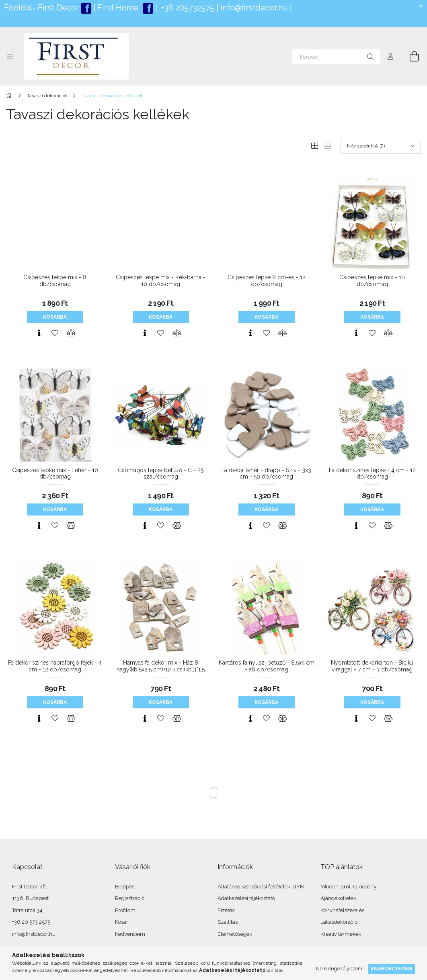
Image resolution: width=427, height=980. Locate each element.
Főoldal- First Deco (40, 8)
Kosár (122, 922)
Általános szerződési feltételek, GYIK (261, 887)
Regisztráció (130, 898)
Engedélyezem (392, 969)
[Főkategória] (10, 96)
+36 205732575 (188, 8)
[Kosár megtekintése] (410, 57)
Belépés (125, 887)
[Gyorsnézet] (39, 333)
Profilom (125, 910)
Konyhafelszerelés (342, 910)
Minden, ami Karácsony (348, 887)
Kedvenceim (130, 934)
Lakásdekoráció (339, 922)
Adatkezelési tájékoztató (246, 898)
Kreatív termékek (341, 934)
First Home (119, 8)
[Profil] (390, 57)
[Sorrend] (381, 146)
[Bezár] (421, 6)
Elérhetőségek (235, 934)
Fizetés (226, 910)
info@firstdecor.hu (254, 8)
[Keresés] (336, 57)
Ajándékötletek (338, 898)
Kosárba (55, 317)
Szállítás (228, 922)
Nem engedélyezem (339, 969)
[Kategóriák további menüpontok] (10, 57)
